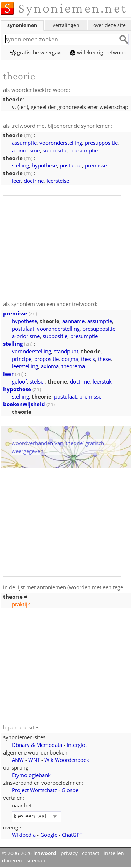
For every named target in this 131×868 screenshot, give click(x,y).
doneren (12, 861)
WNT (34, 760)
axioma (50, 366)
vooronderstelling (61, 143)
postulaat (71, 165)
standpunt (66, 351)
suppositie (55, 150)
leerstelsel (59, 181)
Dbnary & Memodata (37, 745)
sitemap (36, 861)
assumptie (24, 143)
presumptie (84, 150)
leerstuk (102, 381)
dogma (70, 359)
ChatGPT (72, 835)
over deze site (110, 25)
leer (16, 181)
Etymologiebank (31, 775)
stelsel (37, 381)
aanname (73, 321)
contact (91, 853)
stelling (20, 165)
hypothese (44, 165)
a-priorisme (26, 150)
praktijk (21, 604)
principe (22, 359)
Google (49, 835)
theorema (73, 366)
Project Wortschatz (34, 790)
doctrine (34, 181)
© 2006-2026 (29, 853)
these (104, 359)
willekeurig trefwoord (99, 52)
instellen (114, 853)
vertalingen (66, 25)
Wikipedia (24, 835)
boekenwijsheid (24, 404)
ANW (18, 760)
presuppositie (101, 143)
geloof (19, 381)
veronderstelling (31, 351)
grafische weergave (37, 52)
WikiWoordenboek (67, 760)
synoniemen (22, 25)
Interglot (77, 745)
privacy (69, 853)
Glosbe (70, 790)
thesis (88, 359)
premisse (96, 165)
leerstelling (25, 366)
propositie (46, 359)
